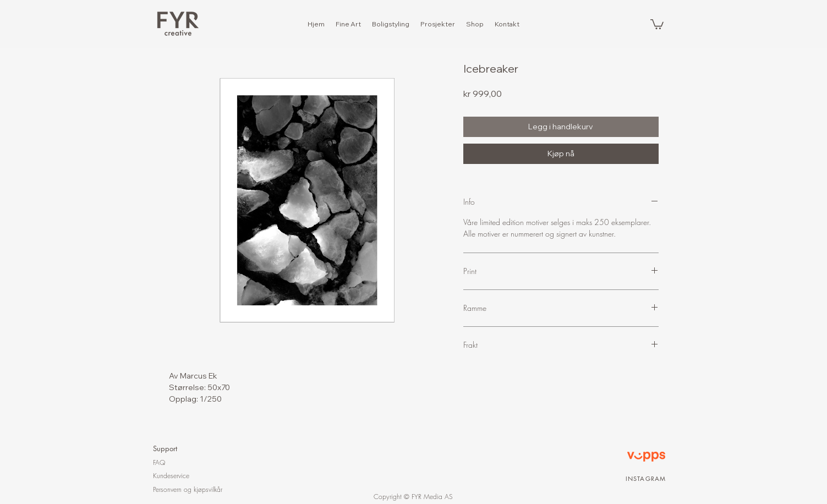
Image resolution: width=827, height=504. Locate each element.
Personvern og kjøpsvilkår (188, 489)
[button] (657, 24)
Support (165, 448)
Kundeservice (171, 476)
